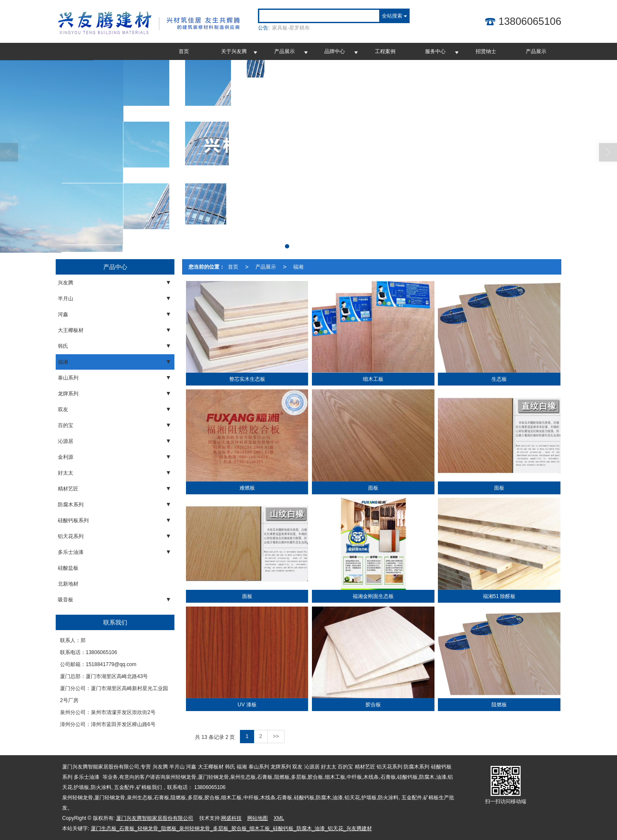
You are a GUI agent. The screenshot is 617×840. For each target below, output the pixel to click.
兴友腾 (66, 283)
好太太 (66, 473)
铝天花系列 (71, 536)
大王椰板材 (71, 330)
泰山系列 (68, 378)
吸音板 (66, 600)
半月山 (66, 299)
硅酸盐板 (68, 568)
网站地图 (258, 818)
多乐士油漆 (71, 552)
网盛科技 (231, 818)
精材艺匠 (68, 489)
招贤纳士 (486, 51)
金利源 (66, 457)
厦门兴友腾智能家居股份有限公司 (155, 818)
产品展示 (285, 51)
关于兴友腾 (234, 51)
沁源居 (66, 441)
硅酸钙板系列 (73, 520)
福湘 (63, 362)
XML (279, 818)
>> (276, 736)
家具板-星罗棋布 (291, 28)
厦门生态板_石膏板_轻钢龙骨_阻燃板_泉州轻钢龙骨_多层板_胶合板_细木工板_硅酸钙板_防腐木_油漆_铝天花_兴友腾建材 (231, 828)
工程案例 (385, 51)
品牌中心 (335, 51)
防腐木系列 (71, 505)
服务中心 (435, 51)
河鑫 (63, 314)
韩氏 (63, 346)
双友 (63, 410)
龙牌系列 (68, 394)
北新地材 (68, 584)
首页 (184, 51)
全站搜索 (392, 16)
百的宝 (66, 425)
